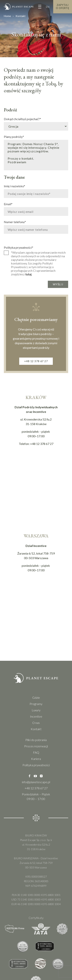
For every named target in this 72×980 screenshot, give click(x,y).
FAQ (36, 752)
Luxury (36, 710)
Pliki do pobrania (36, 740)
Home (7, 16)
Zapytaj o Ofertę (63, 6)
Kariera (36, 759)
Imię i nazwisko (14, 186)
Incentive (36, 716)
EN (48, 7)
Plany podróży (14, 137)
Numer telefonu (15, 222)
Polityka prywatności (19, 247)
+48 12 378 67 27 (36, 361)
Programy (36, 704)
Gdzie (36, 697)
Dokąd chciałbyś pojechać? (22, 119)
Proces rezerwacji (36, 746)
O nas (36, 723)
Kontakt (36, 729)
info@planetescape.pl (36, 782)
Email (8, 204)
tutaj (28, 274)
